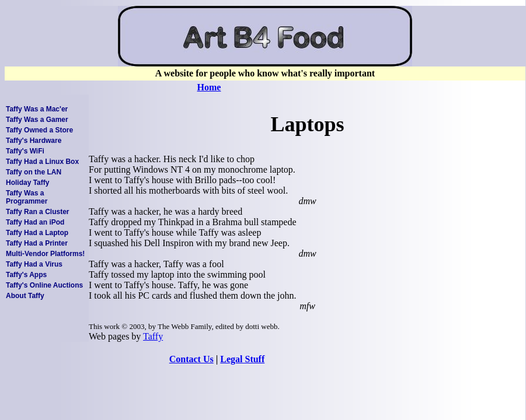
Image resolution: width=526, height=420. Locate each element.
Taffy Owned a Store (39, 130)
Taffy (153, 336)
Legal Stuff (242, 359)
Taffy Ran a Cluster (37, 212)
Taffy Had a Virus (34, 264)
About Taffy (25, 296)
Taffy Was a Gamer (37, 120)
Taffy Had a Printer (37, 243)
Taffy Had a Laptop (37, 233)
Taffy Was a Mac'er (37, 109)
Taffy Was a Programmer (27, 197)
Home (209, 87)
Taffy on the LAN (34, 172)
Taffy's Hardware (34, 141)
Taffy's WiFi (25, 151)
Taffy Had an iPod (35, 222)
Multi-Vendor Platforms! (45, 254)
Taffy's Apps (26, 275)
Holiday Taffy (27, 183)
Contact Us (191, 359)
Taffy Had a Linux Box (42, 162)
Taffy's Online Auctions (44, 285)
